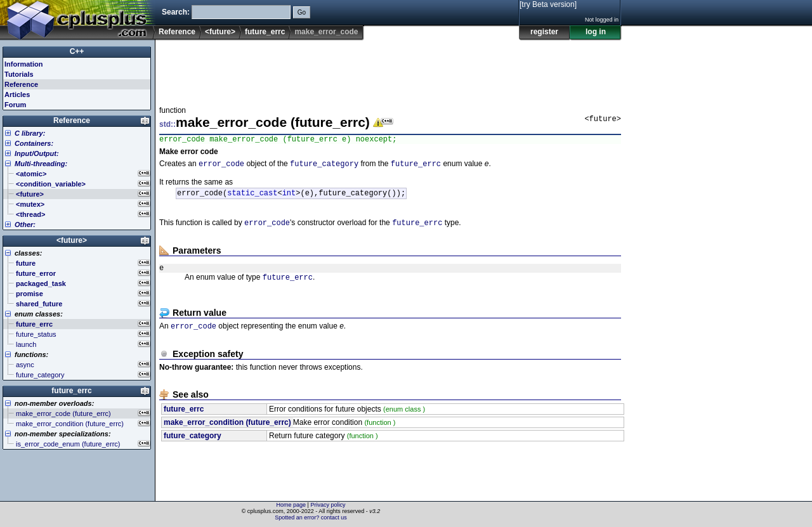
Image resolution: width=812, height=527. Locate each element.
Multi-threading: (41, 164)
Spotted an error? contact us (311, 517)
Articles (17, 94)
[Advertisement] (390, 69)
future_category (324, 166)
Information (24, 64)
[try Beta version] (548, 4)
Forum (15, 105)
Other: (25, 224)
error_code (221, 166)
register (544, 32)
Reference (177, 32)
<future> (220, 32)
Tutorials (19, 74)
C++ (77, 51)
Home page (291, 505)
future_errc (265, 32)
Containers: (34, 143)
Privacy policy (328, 505)
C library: (30, 133)
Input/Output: (37, 153)
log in (596, 32)
